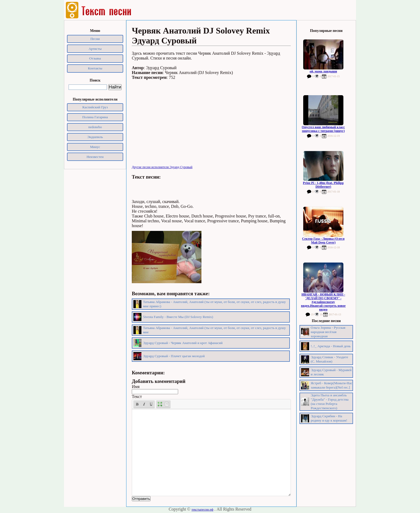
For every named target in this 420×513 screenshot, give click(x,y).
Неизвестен (95, 157)
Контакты (95, 68)
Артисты (95, 49)
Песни (95, 39)
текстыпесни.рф (202, 510)
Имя (136, 387)
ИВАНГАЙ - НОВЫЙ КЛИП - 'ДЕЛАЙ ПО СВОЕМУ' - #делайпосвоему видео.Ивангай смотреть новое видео (323, 302)
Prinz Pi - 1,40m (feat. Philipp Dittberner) (323, 185)
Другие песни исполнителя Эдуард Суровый (162, 167)
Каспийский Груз (95, 107)
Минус (95, 147)
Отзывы (95, 58)
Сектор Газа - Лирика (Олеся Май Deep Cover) (323, 241)
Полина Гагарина (95, 117)
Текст (137, 396)
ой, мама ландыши (323, 71)
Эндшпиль (95, 137)
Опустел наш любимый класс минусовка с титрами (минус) (323, 129)
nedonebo (95, 127)
